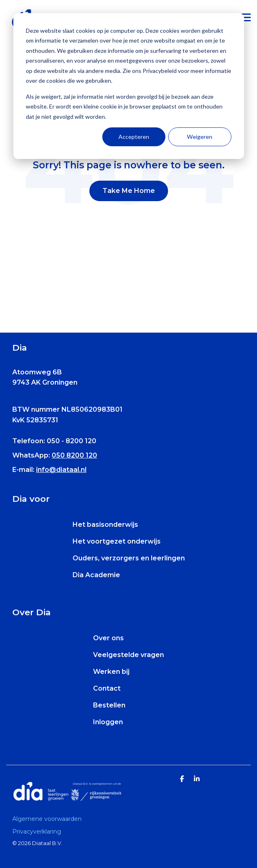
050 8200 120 (74, 455)
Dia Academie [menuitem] (96, 575)
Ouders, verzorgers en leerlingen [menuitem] (129, 558)
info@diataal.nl (61, 470)
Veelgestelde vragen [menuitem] (128, 655)
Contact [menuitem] (107, 688)
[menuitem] (49, 819)
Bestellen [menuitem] (109, 705)
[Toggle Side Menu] (246, 17)
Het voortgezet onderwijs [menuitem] (117, 541)
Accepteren (134, 137)
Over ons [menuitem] (108, 638)
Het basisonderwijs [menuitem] (105, 525)
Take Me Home (129, 191)
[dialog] (128, 86)
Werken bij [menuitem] (111, 672)
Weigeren (200, 137)
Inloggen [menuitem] (108, 722)
